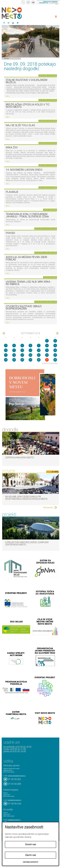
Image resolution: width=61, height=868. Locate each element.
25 (14, 360)
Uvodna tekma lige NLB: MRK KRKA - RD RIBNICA (29, 283)
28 (39, 360)
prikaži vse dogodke (50, 363)
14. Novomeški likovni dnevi (24, 170)
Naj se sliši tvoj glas (20, 125)
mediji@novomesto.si (14, 820)
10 (6, 350)
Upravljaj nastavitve (30, 862)
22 (47, 355)
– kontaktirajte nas (48, 3)
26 (22, 360)
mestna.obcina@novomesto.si (17, 776)
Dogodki (6, 58)
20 (30, 355)
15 (47, 350)
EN (33, 2)
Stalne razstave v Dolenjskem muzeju (27, 81)
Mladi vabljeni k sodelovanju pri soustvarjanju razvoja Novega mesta (26, 498)
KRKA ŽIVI (12, 148)
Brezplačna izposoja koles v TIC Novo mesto (28, 106)
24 (6, 360)
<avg (4, 333)
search (23, 2)
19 (22, 355)
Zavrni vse (31, 855)
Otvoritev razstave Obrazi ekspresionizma (24, 308)
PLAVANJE (12, 192)
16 (55, 350)
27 (30, 360)
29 (47, 360)
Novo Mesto (17, 13)
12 (22, 350)
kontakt (28, 2)
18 (14, 355)
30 (55, 360)
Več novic (48, 507)
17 (6, 355)
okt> (57, 333)
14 (39, 350)
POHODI (10, 233)
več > (8, 96)
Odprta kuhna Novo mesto (19, 458)
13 (30, 350)
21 (39, 355)
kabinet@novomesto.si (15, 800)
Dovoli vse (31, 844)
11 (14, 350)
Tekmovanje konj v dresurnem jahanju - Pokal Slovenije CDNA (27, 215)
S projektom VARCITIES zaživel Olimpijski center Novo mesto (27, 543)
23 (55, 355)
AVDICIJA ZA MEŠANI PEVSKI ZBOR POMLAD (26, 258)
